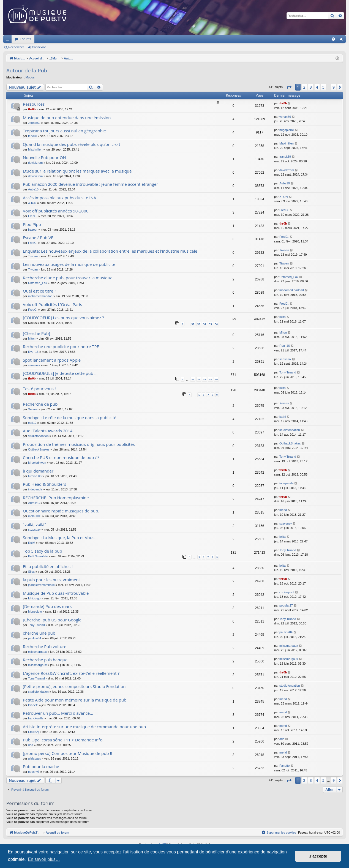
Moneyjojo (35, 612)
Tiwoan (33, 256)
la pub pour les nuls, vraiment (51, 580)
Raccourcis (9, 40)
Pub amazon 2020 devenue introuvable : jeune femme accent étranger (90, 184)
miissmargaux (37, 652)
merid (283, 510)
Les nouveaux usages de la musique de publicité (69, 264)
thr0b (32, 109)
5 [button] (323, 87)
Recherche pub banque (45, 660)
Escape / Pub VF (38, 238)
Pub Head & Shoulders (44, 484)
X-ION (32, 203)
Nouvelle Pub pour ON (44, 157)
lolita (283, 317)
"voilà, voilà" (35, 524)
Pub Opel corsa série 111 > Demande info (63, 740)
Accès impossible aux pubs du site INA (59, 198)
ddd (31, 745)
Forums (98, 39)
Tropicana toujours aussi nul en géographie (64, 131)
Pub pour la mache (41, 766)
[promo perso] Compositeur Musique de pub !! (67, 753)
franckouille (36, 718)
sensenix (34, 365)
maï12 (32, 423)
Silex (31, 572)
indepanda (35, 489)
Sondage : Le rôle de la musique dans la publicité (70, 417)
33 (199, 324)
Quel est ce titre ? (39, 291)
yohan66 (285, 117)
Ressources (34, 104)
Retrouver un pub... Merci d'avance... (58, 713)
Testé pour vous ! (39, 389)
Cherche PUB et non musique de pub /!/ (61, 457)
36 (216, 324)
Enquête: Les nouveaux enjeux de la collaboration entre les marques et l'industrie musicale (110, 251)
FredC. (33, 216)
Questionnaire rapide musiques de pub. (61, 511)
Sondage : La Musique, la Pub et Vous (59, 537)
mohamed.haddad (40, 296)
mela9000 (35, 516)
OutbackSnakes (39, 449)
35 (210, 324)
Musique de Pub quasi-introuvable (56, 593)
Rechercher (16, 47)
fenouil (32, 136)
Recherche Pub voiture (45, 646)
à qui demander (38, 471)
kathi (283, 417)
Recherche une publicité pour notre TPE (61, 346)
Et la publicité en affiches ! (48, 566)
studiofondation (38, 436)
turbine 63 (35, 476)
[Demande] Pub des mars (47, 606)
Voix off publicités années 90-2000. (56, 211)
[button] (289, 87)
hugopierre (287, 130)
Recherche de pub (40, 404)
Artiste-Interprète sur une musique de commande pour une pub (84, 727)
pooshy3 (34, 772)
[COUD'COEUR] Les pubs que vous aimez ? (63, 318)
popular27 (286, 605)
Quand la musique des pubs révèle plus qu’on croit (72, 144)
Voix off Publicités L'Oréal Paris (52, 304)
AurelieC (34, 503)
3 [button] (311, 87)
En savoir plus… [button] (44, 859)
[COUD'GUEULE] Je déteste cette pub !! (60, 373)
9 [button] (334, 87)
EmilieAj (34, 732)
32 (193, 324)
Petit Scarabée (38, 556)
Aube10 (33, 189)
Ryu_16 (33, 352)
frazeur (33, 230)
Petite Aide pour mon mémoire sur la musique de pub (75, 700)
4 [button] (317, 87)
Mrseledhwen (37, 463)
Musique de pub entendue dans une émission (67, 118)
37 (205, 379)
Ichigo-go (34, 598)
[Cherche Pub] (36, 333)
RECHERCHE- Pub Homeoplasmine (56, 498)
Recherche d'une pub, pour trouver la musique (68, 278)
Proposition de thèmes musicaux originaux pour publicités (79, 444)
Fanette (284, 766)
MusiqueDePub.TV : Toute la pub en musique (48, 39)
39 (216, 379)
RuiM (32, 543)
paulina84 (35, 638)
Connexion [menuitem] (343, 40)
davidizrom (35, 163)
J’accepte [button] (318, 856)
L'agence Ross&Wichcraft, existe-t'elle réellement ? (71, 673)
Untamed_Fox (38, 283)
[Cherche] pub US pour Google (52, 620)
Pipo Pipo (32, 224)
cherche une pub (39, 633)
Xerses (33, 409)
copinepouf (287, 592)
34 (205, 324)
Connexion (39, 47)
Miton (32, 339)
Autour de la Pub (27, 70)
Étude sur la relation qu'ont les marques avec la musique (77, 171)
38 (210, 379)
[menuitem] (333, 39)
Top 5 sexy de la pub (43, 551)
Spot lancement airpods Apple (52, 360)
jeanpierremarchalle (41, 585)
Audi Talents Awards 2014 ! (49, 431)
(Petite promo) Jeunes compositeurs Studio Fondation (74, 686)
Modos (30, 77)
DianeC (33, 705)
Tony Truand (288, 372)
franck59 (285, 157)
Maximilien (35, 149)
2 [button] (304, 87)
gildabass (34, 758)
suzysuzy (34, 529)
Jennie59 (34, 123)
